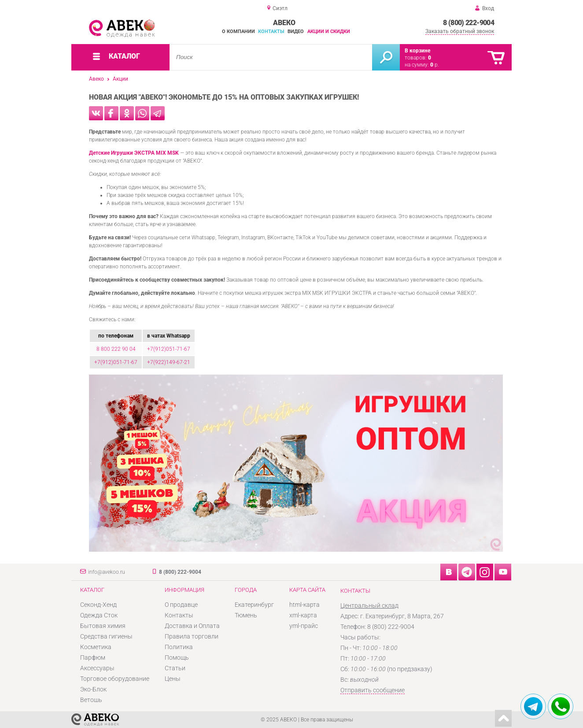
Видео (296, 32)
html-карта (304, 605)
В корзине (417, 51)
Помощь (177, 657)
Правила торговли (192, 636)
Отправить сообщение (373, 690)
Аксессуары (97, 668)
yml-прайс (304, 626)
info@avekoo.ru (107, 572)
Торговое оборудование (115, 679)
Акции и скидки (329, 32)
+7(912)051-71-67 (169, 349)
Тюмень (246, 615)
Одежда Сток (99, 615)
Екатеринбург (254, 605)
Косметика (96, 647)
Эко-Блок (93, 689)
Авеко (96, 79)
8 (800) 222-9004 (469, 23)
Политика (179, 647)
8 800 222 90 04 (116, 349)
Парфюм (93, 657)
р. (435, 65)
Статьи (175, 668)
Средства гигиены (106, 636)
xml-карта (303, 615)
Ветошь (91, 700)
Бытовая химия (103, 626)
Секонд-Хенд (98, 605)
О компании (238, 32)
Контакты (271, 32)
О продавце (181, 605)
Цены (173, 679)
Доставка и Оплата (192, 626)
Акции (120, 79)
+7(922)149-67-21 (169, 362)
